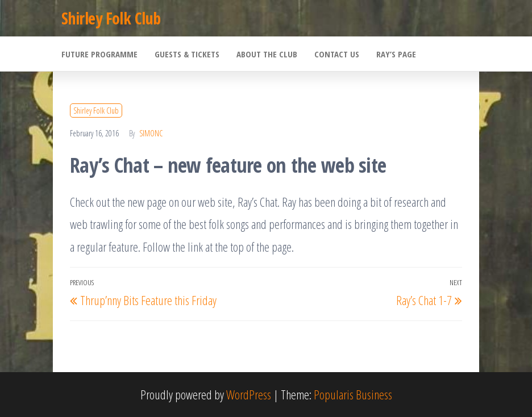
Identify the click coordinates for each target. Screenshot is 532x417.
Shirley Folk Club (111, 18)
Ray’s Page (396, 54)
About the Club (267, 54)
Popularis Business (353, 394)
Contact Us (337, 54)
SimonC (151, 133)
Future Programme (99, 54)
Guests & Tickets (187, 54)
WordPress (249, 394)
